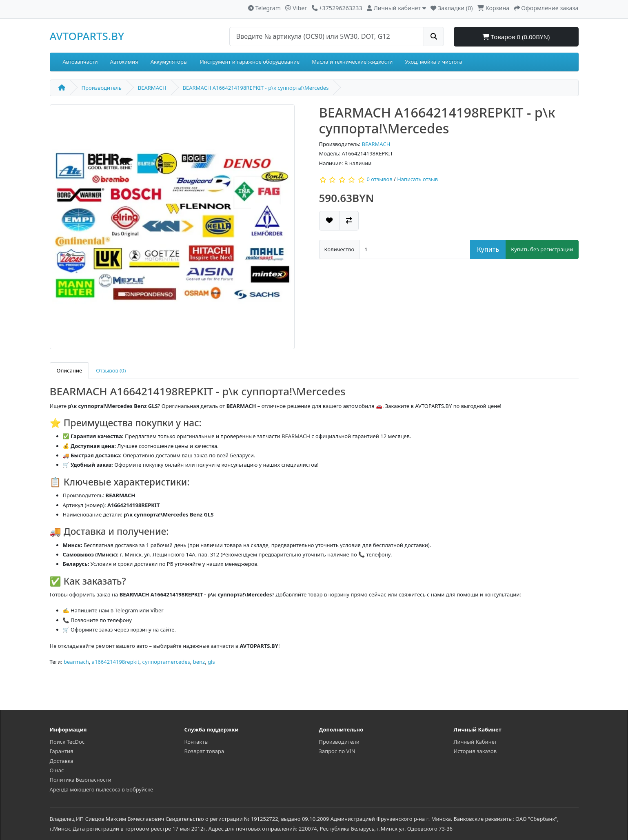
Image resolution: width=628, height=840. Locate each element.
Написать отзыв (417, 180)
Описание (70, 370)
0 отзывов (379, 180)
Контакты (197, 742)
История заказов (475, 751)
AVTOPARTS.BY (87, 36)
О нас (57, 770)
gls (211, 662)
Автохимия (124, 62)
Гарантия (62, 751)
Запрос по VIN (337, 751)
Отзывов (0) (111, 370)
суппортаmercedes (166, 662)
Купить (488, 249)
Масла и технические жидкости (352, 62)
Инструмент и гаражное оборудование (250, 62)
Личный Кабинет (475, 742)
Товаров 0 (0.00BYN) (516, 37)
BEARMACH (152, 88)
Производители (339, 742)
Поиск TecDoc (67, 742)
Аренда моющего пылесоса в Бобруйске (102, 789)
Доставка (62, 761)
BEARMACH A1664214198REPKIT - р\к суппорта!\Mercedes (256, 88)
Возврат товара (204, 751)
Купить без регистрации (542, 249)
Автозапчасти (80, 62)
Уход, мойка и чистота (433, 62)
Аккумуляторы (169, 62)
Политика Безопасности (81, 780)
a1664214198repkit (116, 662)
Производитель (102, 88)
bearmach (76, 662)
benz (199, 662)
